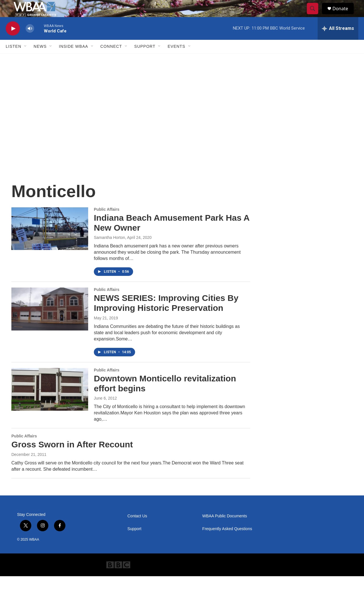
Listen (14, 59)
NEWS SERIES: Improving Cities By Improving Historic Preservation (166, 316)
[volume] (30, 41)
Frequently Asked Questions (227, 542)
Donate (344, 15)
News (40, 59)
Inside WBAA (74, 59)
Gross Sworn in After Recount (72, 457)
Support (145, 59)
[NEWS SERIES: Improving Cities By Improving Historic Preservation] (50, 322)
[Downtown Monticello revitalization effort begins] (50, 402)
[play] (13, 41)
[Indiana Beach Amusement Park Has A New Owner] (50, 241)
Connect (111, 59)
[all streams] (338, 41)
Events (176, 59)
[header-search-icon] (315, 15)
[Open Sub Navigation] (26, 59)
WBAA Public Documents (225, 529)
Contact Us (137, 529)
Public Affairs (107, 222)
